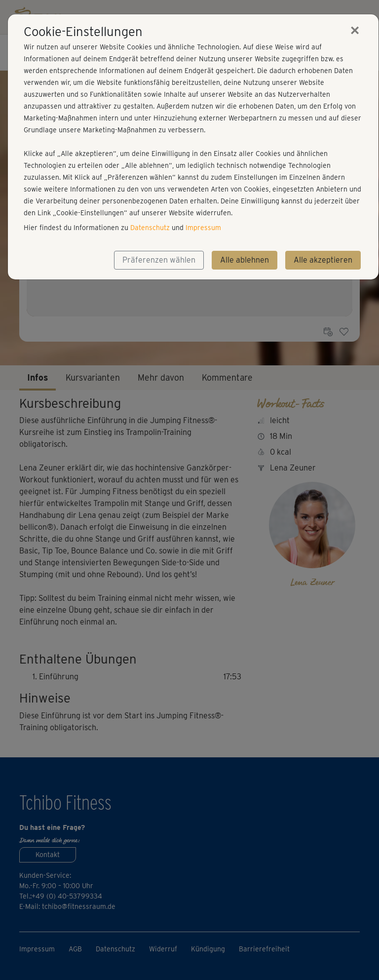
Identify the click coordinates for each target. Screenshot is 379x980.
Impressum (203, 228)
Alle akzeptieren (323, 260)
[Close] (355, 30)
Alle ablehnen (245, 260)
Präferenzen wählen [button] (159, 260)
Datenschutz (150, 228)
